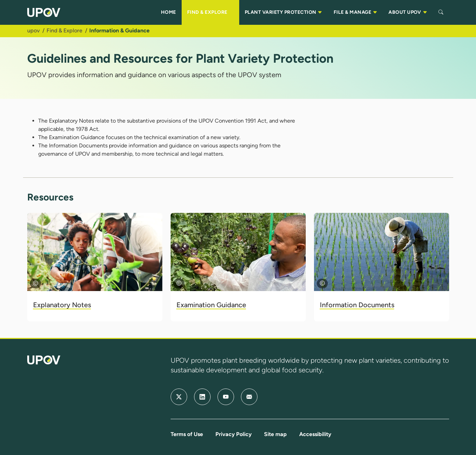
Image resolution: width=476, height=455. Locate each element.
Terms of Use (187, 434)
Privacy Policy (234, 434)
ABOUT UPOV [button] (408, 12)
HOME (169, 12)
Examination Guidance (211, 305)
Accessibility (315, 434)
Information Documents (357, 305)
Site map (275, 434)
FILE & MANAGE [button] (356, 12)
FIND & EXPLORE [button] (210, 12)
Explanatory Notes (62, 305)
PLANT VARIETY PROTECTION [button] (284, 12)
